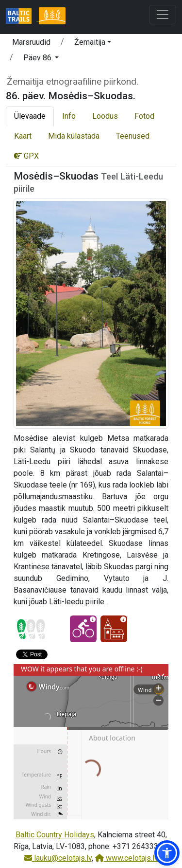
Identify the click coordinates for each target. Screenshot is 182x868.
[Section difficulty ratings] (31, 629)
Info (69, 116)
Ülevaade (30, 116)
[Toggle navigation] (163, 15)
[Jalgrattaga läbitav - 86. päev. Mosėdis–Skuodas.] (83, 629)
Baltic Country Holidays (55, 835)
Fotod (144, 116)
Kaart (23, 136)
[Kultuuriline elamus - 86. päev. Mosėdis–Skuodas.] (114, 629)
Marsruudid (31, 42)
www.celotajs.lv (127, 858)
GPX (26, 156)
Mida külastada (74, 136)
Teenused (133, 136)
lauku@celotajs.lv (58, 858)
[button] (93, 44)
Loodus (105, 116)
